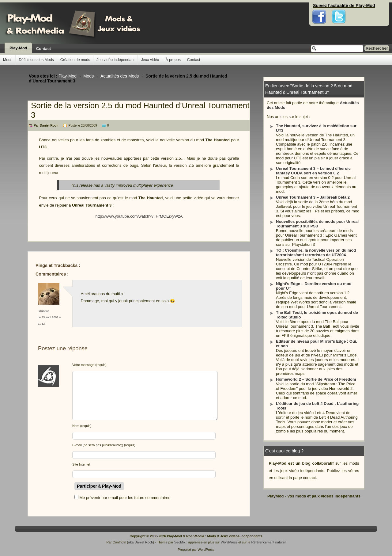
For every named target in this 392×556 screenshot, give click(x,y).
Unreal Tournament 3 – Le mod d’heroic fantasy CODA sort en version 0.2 (313, 171)
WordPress (229, 542)
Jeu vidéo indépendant (115, 60)
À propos (173, 60)
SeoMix (180, 542)
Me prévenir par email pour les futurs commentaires (125, 498)
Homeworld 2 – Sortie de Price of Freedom (316, 379)
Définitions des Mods (36, 60)
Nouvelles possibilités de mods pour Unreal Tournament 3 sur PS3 (317, 224)
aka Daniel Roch (141, 542)
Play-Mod (18, 48)
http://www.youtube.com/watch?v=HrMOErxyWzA (139, 216)
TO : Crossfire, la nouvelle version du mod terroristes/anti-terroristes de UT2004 (316, 253)
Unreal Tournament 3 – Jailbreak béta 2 (313, 197)
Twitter (339, 6)
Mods (8, 60)
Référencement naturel (268, 542)
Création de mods (75, 60)
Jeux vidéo (150, 60)
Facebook (319, 6)
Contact (43, 49)
